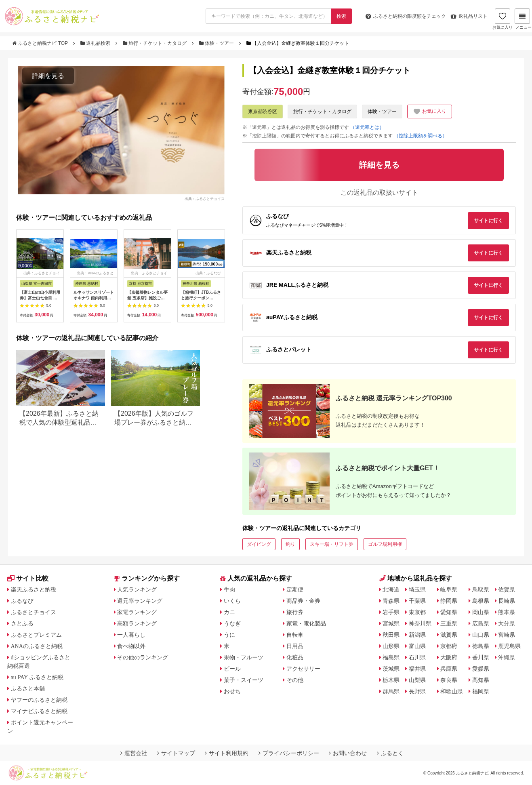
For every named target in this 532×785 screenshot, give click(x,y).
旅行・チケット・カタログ (156, 43)
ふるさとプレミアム (36, 635)
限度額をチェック (406, 16)
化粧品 (295, 657)
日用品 (295, 646)
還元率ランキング (140, 601)
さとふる (22, 623)
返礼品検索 (96, 43)
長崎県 (507, 601)
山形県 (391, 646)
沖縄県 (507, 657)
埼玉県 (417, 589)
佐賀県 (507, 589)
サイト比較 (28, 578)
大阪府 (449, 657)
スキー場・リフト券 (332, 544)
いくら (232, 601)
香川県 (481, 657)
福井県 (417, 669)
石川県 (417, 657)
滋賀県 (449, 635)
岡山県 (481, 612)
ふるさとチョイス (34, 612)
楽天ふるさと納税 (34, 589)
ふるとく (390, 753)
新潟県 (417, 635)
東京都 (417, 612)
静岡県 (449, 601)
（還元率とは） (367, 127)
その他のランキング (143, 657)
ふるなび (22, 601)
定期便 (295, 589)
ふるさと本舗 (28, 688)
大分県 (507, 623)
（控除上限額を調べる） (421, 136)
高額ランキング (137, 623)
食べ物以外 (131, 646)
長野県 (417, 691)
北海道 (391, 589)
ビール (232, 669)
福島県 (391, 657)
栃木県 (391, 680)
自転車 (295, 635)
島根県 (481, 601)
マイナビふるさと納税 (39, 711)
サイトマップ (176, 753)
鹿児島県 (509, 646)
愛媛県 (481, 669)
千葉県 (417, 601)
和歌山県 (452, 691)
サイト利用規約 (227, 753)
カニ (229, 612)
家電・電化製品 (306, 623)
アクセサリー (303, 669)
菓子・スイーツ (244, 680)
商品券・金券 (303, 601)
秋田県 (391, 635)
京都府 (449, 646)
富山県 (417, 646)
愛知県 (449, 612)
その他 (295, 680)
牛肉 (229, 589)
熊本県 (507, 612)
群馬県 (391, 691)
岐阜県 (449, 589)
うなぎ (232, 623)
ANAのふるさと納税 (37, 646)
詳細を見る (48, 76)
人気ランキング (137, 589)
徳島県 (481, 646)
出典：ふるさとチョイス (205, 199)
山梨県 (417, 680)
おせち (232, 691)
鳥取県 (481, 589)
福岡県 (481, 691)
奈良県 (449, 680)
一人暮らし (131, 635)
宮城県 (391, 623)
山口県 (481, 635)
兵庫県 (449, 669)
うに (229, 635)
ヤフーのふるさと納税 (39, 700)
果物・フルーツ (244, 657)
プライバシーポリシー (289, 753)
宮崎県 (507, 635)
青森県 (391, 601)
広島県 (481, 623)
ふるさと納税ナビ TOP (41, 43)
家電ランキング (137, 612)
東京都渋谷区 (263, 112)
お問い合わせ (348, 753)
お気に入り (503, 19)
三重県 (449, 623)
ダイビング (259, 544)
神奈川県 (420, 623)
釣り (290, 544)
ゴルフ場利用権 (385, 544)
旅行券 (295, 612)
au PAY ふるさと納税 (37, 677)
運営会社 (134, 753)
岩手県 (391, 612)
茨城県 (391, 669)
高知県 (481, 680)
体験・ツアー (217, 43)
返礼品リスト (469, 16)
